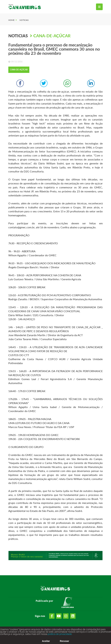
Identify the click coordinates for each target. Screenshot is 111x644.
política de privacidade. (60, 636)
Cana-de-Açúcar (52, 36)
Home (11, 20)
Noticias (24, 20)
